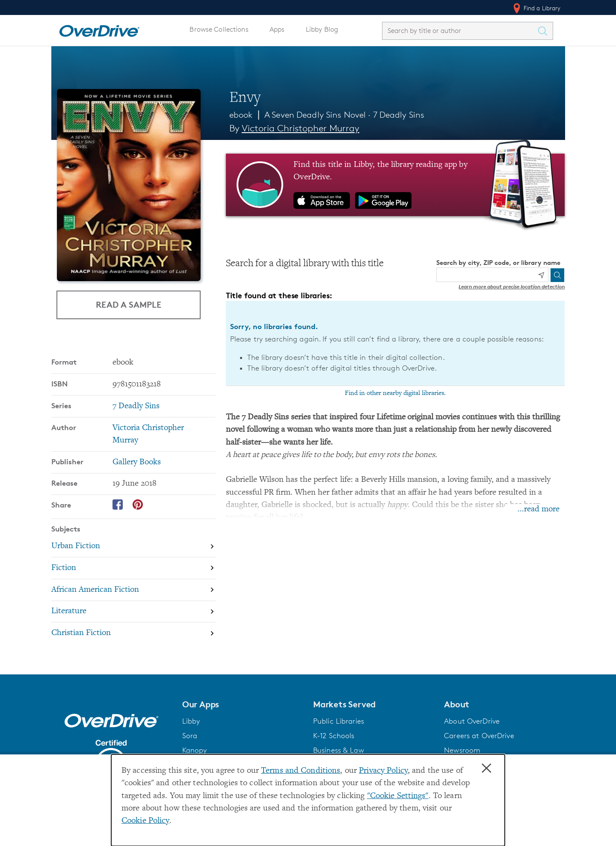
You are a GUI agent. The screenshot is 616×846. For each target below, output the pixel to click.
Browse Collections (219, 29)
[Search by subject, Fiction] (133, 568)
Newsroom (462, 750)
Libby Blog (322, 29)
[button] (243, 704)
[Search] (557, 275)
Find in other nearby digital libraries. (395, 393)
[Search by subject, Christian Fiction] (133, 633)
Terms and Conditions (301, 771)
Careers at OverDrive (479, 736)
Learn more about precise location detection (512, 286)
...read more (539, 509)
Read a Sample (129, 304)
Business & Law (339, 750)
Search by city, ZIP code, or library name (498, 263)
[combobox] (460, 31)
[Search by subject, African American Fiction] (133, 590)
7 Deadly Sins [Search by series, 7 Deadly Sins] (136, 406)
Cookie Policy (145, 821)
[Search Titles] (545, 31)
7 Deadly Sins (399, 115)
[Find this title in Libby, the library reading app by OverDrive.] (395, 185)
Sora (190, 736)
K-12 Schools (334, 736)
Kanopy (195, 750)
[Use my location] (541, 275)
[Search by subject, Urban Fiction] (133, 546)
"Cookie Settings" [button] (398, 796)
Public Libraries (339, 721)
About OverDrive (472, 721)
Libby (191, 721)
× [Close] (486, 769)
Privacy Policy (383, 771)
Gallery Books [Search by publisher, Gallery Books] (137, 462)
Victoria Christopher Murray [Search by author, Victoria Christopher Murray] (301, 128)
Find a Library (536, 8)
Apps (277, 29)
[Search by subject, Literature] (133, 612)
